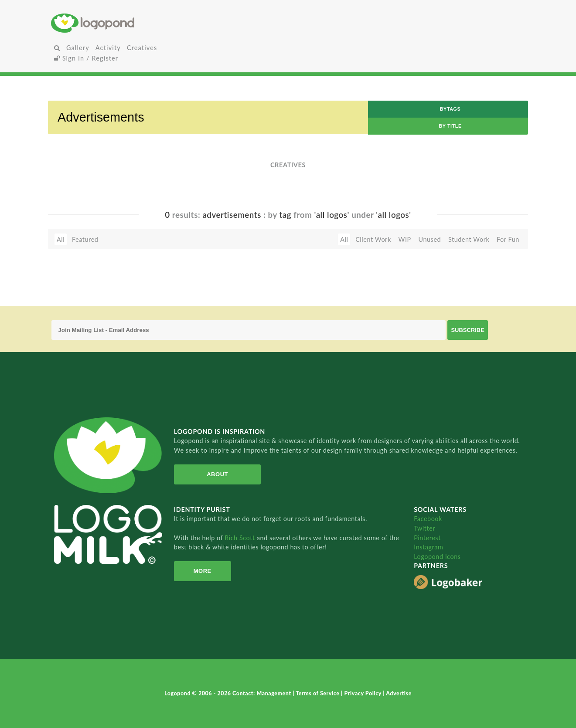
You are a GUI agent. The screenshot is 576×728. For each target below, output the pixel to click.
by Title (450, 126)
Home (130, 23)
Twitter (424, 528)
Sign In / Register (86, 58)
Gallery (78, 48)
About (217, 474)
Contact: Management (262, 693)
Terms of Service (318, 693)
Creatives (142, 48)
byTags (450, 109)
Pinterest (427, 538)
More (203, 571)
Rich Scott (241, 538)
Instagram (428, 547)
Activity (108, 48)
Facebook (428, 519)
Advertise (399, 693)
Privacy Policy (363, 693)
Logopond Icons (437, 557)
